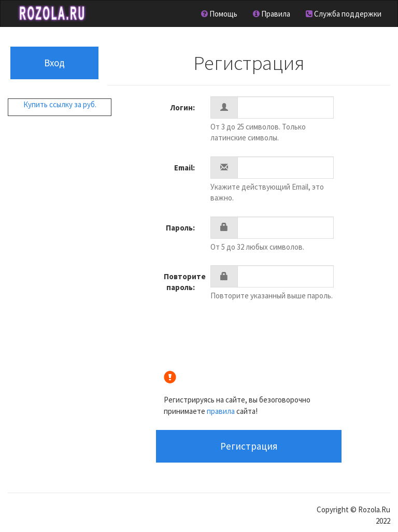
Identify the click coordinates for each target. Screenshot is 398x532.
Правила (272, 14)
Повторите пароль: (183, 282)
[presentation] (289, 334)
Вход (54, 63)
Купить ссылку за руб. (60, 104)
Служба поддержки (344, 14)
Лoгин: (183, 107)
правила (221, 411)
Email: (184, 168)
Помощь (219, 14)
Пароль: (180, 228)
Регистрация (249, 446)
